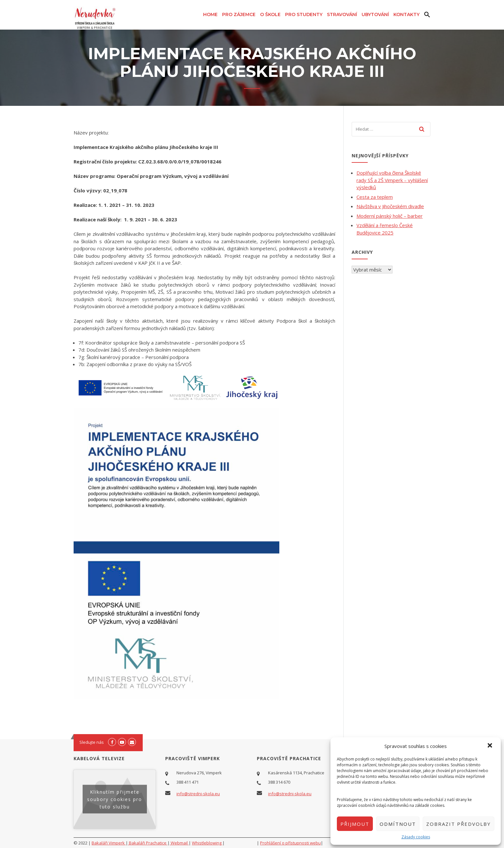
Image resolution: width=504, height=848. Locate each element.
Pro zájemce (239, 14)
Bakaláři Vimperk (109, 843)
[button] (491, 746)
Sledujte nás (92, 742)
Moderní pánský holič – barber (390, 216)
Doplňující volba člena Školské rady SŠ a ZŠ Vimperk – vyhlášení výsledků (392, 180)
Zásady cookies (416, 837)
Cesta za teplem (375, 197)
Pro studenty (304, 14)
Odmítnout (398, 824)
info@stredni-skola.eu (198, 794)
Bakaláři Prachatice (148, 843)
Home (210, 14)
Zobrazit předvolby (459, 824)
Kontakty (406, 14)
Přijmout (355, 824)
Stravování (342, 14)
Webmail (179, 843)
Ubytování (375, 14)
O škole (270, 14)
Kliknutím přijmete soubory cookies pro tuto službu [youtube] (115, 799)
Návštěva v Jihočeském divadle (390, 206)
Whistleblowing (207, 843)
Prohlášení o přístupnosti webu (290, 843)
